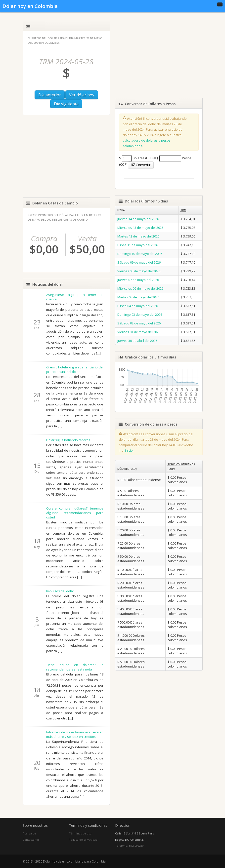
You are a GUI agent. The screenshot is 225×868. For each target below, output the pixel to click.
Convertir (141, 165)
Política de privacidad (83, 840)
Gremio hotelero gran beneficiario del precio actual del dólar (75, 369)
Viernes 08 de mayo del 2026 (139, 271)
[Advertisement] (66, 156)
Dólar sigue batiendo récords (68, 440)
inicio (129, 450)
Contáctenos (31, 840)
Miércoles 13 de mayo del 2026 (140, 228)
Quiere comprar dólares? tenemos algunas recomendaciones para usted (75, 513)
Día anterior (50, 95)
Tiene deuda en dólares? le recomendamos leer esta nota (75, 667)
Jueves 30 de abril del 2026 (137, 341)
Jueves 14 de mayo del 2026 (138, 219)
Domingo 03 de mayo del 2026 (140, 315)
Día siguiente (66, 104)
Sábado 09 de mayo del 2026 (139, 262)
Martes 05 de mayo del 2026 (138, 297)
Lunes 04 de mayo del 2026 (138, 306)
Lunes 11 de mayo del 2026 (138, 245)
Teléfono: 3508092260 (129, 846)
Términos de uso (80, 833)
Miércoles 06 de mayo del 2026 (140, 288)
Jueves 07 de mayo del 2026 (138, 280)
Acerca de (29, 833)
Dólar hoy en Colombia (30, 6)
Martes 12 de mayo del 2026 (138, 236)
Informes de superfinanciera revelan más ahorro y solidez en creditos (75, 734)
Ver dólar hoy (82, 95)
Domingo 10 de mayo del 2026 (140, 254)
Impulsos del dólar (60, 591)
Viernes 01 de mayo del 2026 (139, 332)
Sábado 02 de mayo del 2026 (139, 323)
